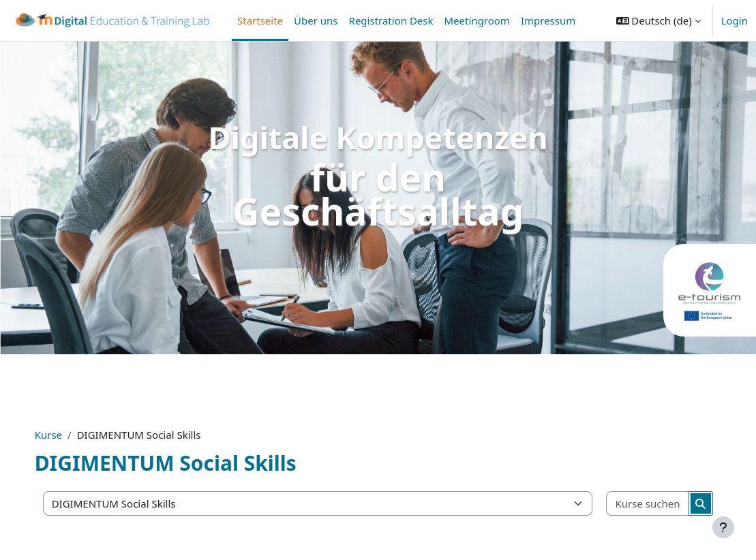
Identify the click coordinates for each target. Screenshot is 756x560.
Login (735, 20)
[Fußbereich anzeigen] (723, 527)
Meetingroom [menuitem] (477, 20)
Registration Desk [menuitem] (391, 20)
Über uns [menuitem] (316, 20)
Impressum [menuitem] (548, 20)
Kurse (62, 435)
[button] (659, 20)
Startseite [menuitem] (260, 20)
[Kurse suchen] (637, 504)
